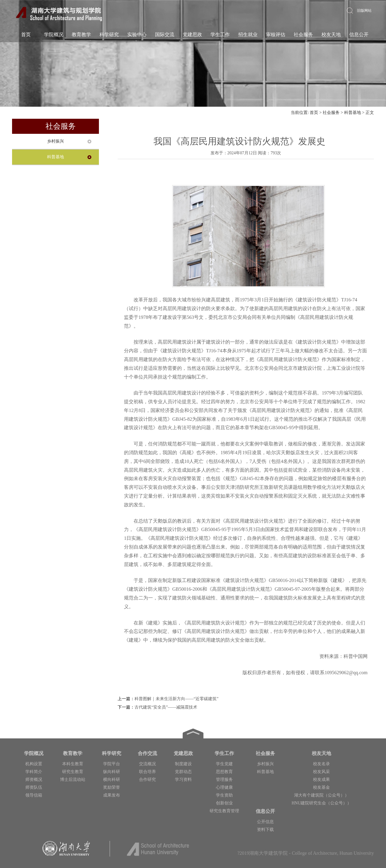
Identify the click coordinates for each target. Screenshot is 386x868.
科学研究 (109, 35)
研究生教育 (73, 772)
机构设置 (34, 764)
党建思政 (192, 35)
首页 (26, 35)
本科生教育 (73, 764)
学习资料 (183, 780)
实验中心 (137, 35)
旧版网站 (364, 11)
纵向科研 (112, 772)
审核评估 (276, 35)
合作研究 (147, 780)
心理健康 (224, 787)
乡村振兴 (55, 141)
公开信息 (265, 822)
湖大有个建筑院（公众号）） (321, 795)
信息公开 (359, 35)
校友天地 (331, 35)
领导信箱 (34, 795)
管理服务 (224, 780)
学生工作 (220, 35)
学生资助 (224, 795)
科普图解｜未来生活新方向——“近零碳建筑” (176, 699)
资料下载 (265, 830)
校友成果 (321, 780)
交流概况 (147, 764)
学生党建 (224, 764)
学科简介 (34, 772)
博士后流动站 (73, 780)
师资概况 (34, 780)
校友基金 (321, 787)
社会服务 (303, 35)
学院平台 (112, 764)
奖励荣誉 (112, 787)
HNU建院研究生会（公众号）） (321, 803)
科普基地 (353, 113)
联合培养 (147, 772)
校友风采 (321, 772)
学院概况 (54, 35)
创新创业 (224, 803)
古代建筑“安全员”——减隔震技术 (166, 707)
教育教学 (81, 35)
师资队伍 (34, 787)
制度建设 (183, 764)
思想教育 (224, 772)
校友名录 (321, 764)
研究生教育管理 (224, 811)
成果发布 (112, 795)
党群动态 (183, 772)
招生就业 (248, 35)
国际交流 (165, 35)
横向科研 (112, 780)
